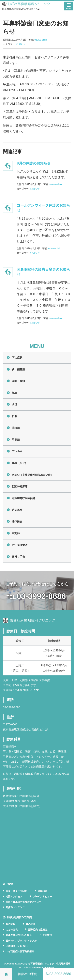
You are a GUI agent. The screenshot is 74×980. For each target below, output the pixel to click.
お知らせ (21, 44)
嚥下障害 (17, 522)
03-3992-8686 (41, 596)
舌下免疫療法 (20, 545)
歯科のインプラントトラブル (21, 941)
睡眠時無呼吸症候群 (24, 498)
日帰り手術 (18, 557)
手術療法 (47, 935)
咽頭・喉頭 (18, 381)
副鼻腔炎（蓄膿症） (39, 930)
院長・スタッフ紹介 (16, 891)
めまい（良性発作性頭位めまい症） (33, 475)
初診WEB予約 (27, 974)
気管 (15, 393)
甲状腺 (16, 440)
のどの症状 (12, 930)
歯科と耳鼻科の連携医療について (23, 902)
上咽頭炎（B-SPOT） (17, 946)
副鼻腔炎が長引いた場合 (19, 935)
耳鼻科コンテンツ (15, 907)
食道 (15, 404)
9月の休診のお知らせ (34, 163)
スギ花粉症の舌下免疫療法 (20, 951)
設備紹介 (42, 891)
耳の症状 (17, 358)
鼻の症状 (31, 924)
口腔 (15, 416)
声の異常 (17, 510)
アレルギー (18, 451)
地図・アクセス (14, 897)
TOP (10, 884)
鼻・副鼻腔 (18, 369)
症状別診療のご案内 (20, 917)
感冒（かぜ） (20, 463)
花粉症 (16, 533)
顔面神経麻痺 (20, 486)
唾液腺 (16, 428)
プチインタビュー (42, 897)
